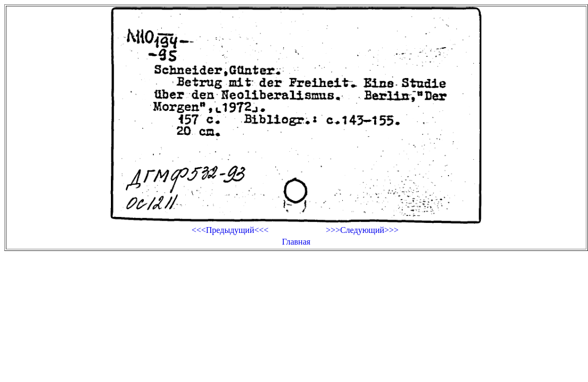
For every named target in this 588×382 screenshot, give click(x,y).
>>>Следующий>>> (362, 230)
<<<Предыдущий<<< (230, 230)
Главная (296, 242)
